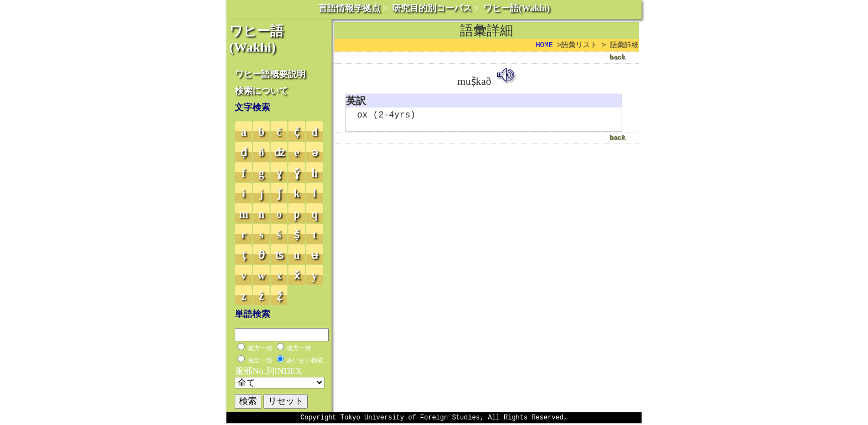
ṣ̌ (297, 234)
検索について (261, 91)
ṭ (244, 255)
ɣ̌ (297, 173)
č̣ (297, 132)
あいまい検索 (305, 360)
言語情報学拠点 (349, 8)
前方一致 (260, 348)
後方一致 (299, 348)
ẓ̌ (279, 296)
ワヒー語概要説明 (270, 74)
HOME (544, 45)
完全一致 (260, 360)
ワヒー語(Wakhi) (516, 8)
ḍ (244, 152)
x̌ (297, 275)
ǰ (279, 193)
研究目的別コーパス (432, 8)
